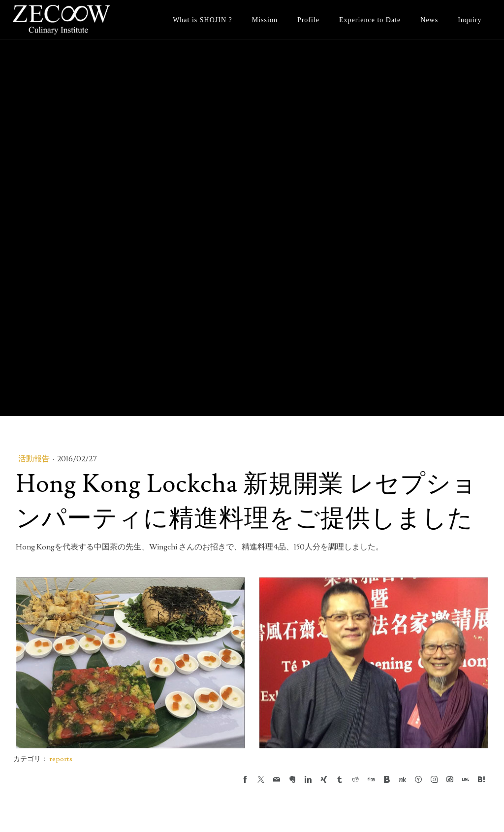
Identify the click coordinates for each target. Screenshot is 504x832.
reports (61, 759)
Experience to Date (370, 20)
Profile (308, 20)
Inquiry (470, 20)
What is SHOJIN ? (203, 20)
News (429, 20)
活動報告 (35, 459)
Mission (265, 20)
